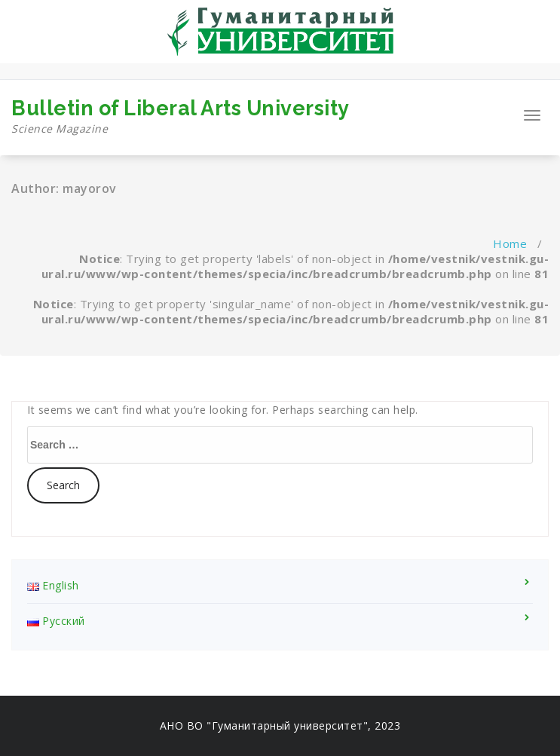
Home (510, 243)
